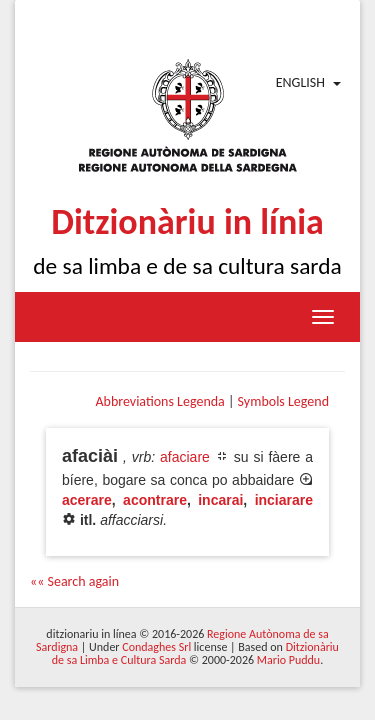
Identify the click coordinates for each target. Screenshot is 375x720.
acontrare (155, 500)
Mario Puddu (288, 660)
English (300, 82)
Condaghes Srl (156, 647)
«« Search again (74, 581)
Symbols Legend (283, 401)
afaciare (185, 457)
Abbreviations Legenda (159, 401)
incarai (220, 500)
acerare (87, 500)
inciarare (284, 500)
